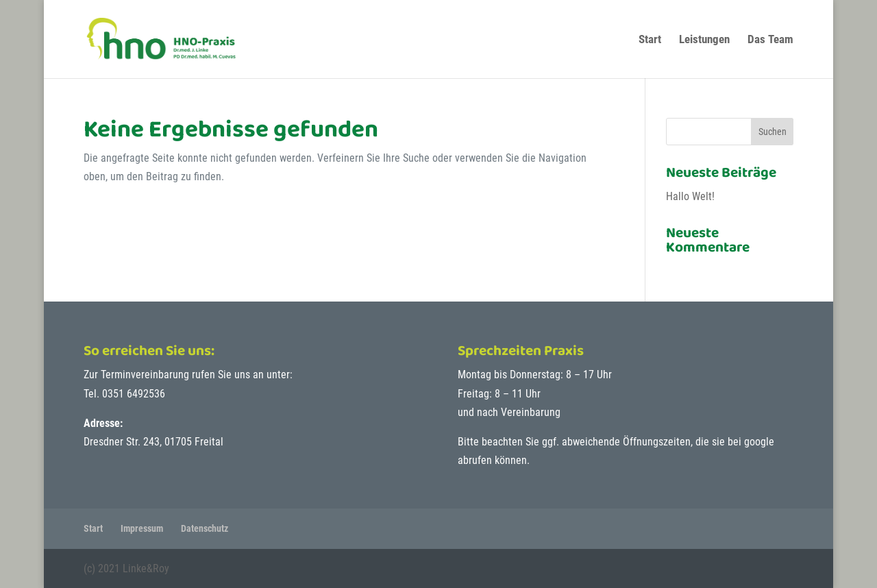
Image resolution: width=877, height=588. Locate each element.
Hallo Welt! (690, 196)
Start (650, 40)
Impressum (142, 528)
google (759, 442)
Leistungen (704, 40)
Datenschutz (205, 528)
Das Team (770, 40)
